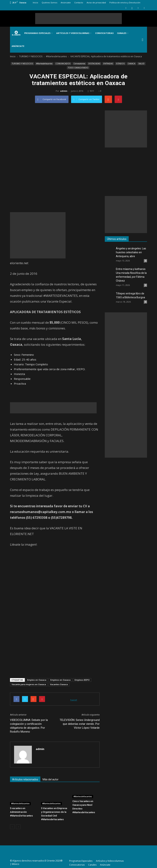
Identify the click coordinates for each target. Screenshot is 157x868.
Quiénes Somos (49, 3)
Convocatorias (104, 33)
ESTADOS (120, 64)
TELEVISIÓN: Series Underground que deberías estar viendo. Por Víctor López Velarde (80, 724)
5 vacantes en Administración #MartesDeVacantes (21, 812)
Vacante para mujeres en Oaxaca (29, 684)
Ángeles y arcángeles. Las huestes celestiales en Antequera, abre (131, 252)
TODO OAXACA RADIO (78, 68)
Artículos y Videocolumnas (74, 33)
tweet (74, 700)
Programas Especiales (38, 33)
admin (64, 91)
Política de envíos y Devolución (125, 3)
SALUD (141, 64)
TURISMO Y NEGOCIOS (22, 64)
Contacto (79, 3)
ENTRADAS (108, 64)
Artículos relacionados (25, 779)
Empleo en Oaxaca (37, 680)
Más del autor (51, 779)
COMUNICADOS (63, 64)
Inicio (35, 3)
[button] (143, 40)
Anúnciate (66, 3)
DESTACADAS (94, 64)
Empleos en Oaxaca (60, 680)
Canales (123, 33)
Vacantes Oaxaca (59, 684)
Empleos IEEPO (82, 680)
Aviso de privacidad (96, 3)
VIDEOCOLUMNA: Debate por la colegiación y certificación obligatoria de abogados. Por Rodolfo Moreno (29, 726)
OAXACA (131, 64)
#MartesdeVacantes (44, 64)
